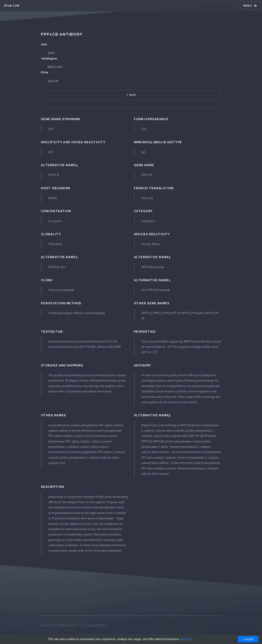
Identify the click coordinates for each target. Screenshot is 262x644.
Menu (248, 6)
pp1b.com (12, 6)
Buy (133, 95)
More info (187, 639)
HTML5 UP (101, 625)
